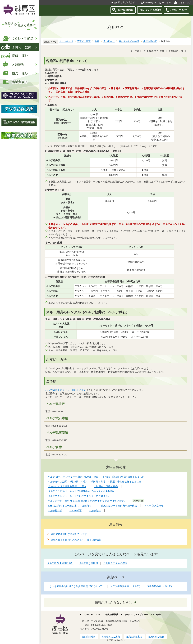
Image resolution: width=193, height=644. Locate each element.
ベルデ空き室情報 (88, 563)
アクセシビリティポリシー (135, 615)
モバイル (166, 2)
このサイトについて (91, 615)
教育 (97, 41)
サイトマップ (185, 2)
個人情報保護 (112, 615)
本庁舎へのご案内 (111, 637)
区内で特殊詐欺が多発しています (69, 534)
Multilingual (151, 2)
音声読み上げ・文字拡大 (126, 2)
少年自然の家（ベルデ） (160, 586)
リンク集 (157, 615)
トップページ (66, 41)
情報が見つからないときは (113, 602)
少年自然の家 (150, 41)
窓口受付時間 (89, 637)
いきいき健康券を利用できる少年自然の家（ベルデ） (76, 586)
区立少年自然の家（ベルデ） (126, 586)
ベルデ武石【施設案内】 (60, 563)
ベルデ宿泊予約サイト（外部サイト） (66, 390)
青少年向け (109, 41)
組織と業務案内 (134, 637)
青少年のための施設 (129, 41)
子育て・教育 (84, 41)
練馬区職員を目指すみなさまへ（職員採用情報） (77, 540)
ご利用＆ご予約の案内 (115, 563)
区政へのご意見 (156, 637)
